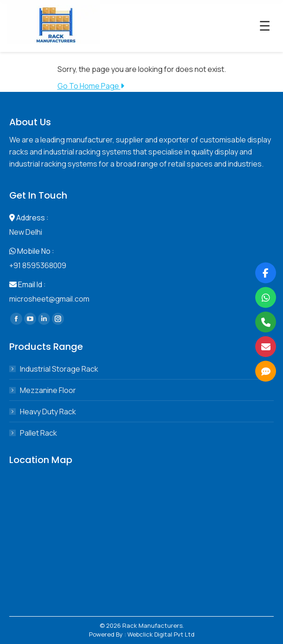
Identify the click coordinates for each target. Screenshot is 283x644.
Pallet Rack (38, 433)
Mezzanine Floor (48, 390)
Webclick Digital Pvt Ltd (161, 634)
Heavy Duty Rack (48, 412)
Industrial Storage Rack (59, 369)
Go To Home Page (91, 86)
